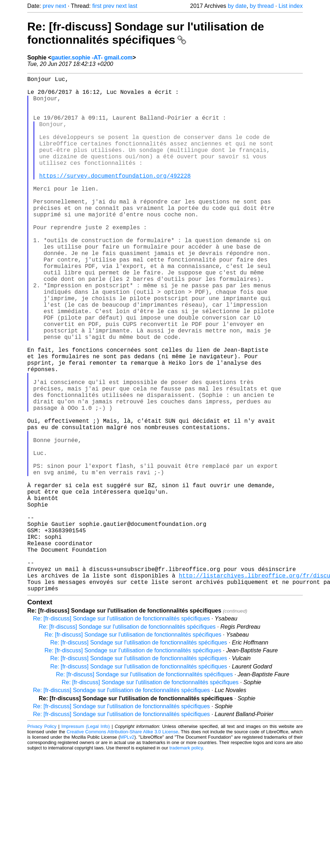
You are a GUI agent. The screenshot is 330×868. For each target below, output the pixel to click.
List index (291, 6)
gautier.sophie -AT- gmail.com (92, 57)
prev (48, 6)
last (133, 6)
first (97, 6)
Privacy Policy (42, 841)
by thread (262, 6)
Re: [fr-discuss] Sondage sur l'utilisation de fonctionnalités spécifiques (146, 33)
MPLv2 (127, 852)
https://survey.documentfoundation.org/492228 (115, 198)
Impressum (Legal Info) (86, 841)
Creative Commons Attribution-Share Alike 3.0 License (122, 846)
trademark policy (186, 862)
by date (237, 6)
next (61, 6)
